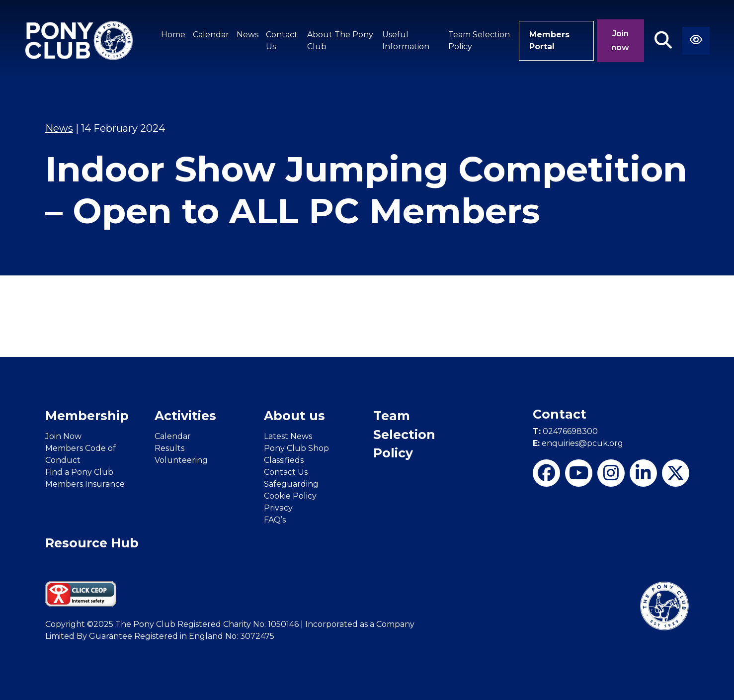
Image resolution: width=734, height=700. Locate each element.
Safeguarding (291, 484)
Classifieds (284, 460)
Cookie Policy (290, 496)
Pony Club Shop (296, 448)
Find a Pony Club (79, 472)
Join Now (63, 436)
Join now (620, 41)
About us (294, 416)
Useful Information (406, 41)
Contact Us (282, 41)
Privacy (278, 508)
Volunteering (181, 460)
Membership (87, 416)
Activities (185, 416)
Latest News (288, 436)
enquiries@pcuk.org (578, 443)
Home (173, 35)
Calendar (211, 35)
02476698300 (565, 431)
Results (169, 448)
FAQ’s (275, 520)
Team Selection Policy (479, 41)
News (247, 35)
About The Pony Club (340, 41)
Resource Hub (92, 543)
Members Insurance (85, 484)
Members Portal (549, 41)
